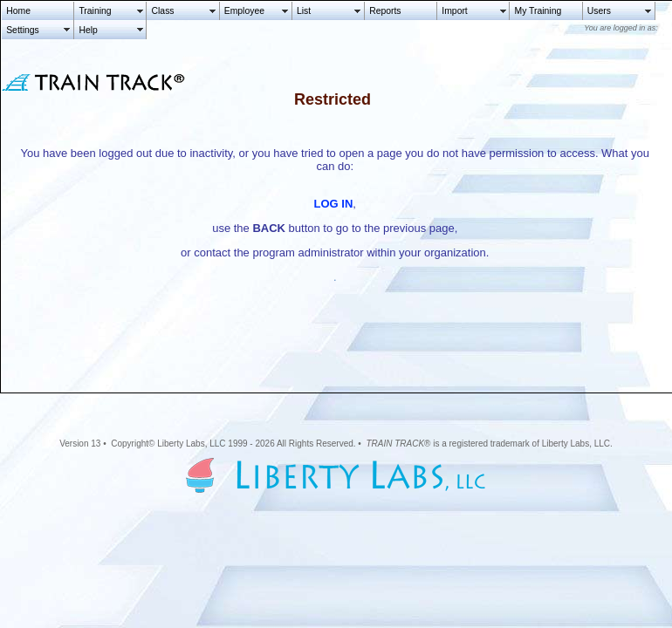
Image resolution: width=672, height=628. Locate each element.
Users (599, 11)
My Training (538, 11)
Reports (385, 11)
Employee (244, 11)
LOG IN (334, 204)
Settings (23, 30)
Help (88, 30)
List (304, 11)
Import (454, 11)
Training (95, 11)
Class (163, 11)
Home (18, 11)
